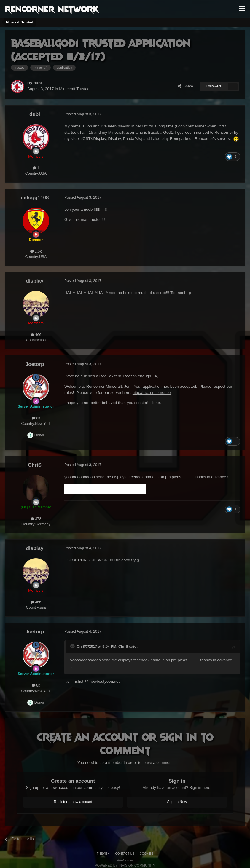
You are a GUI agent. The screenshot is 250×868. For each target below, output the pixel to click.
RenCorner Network (52, 9)
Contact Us (125, 854)
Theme (103, 854)
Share (185, 86)
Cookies (147, 854)
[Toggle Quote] (73, 646)
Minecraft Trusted (74, 89)
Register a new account (73, 802)
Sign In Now (177, 802)
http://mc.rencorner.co (152, 393)
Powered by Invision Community (125, 865)
